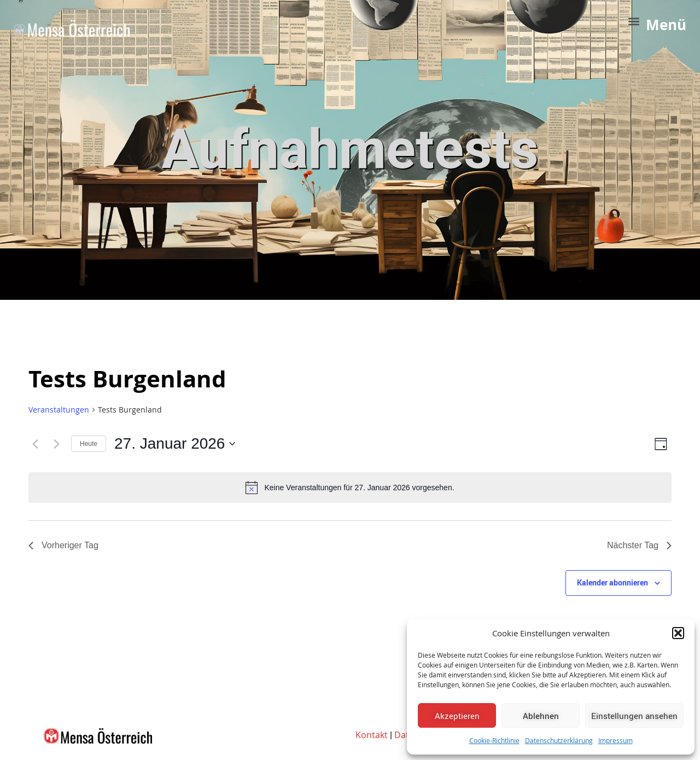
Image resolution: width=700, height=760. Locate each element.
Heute (89, 444)
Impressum (616, 740)
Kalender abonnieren (612, 582)
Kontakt (372, 735)
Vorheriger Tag (63, 545)
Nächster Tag (639, 545)
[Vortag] (35, 444)
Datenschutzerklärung (559, 740)
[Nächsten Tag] (56, 444)
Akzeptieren (457, 716)
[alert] (350, 488)
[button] (678, 633)
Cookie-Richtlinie (494, 740)
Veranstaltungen (59, 410)
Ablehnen (541, 716)
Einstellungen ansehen (634, 716)
